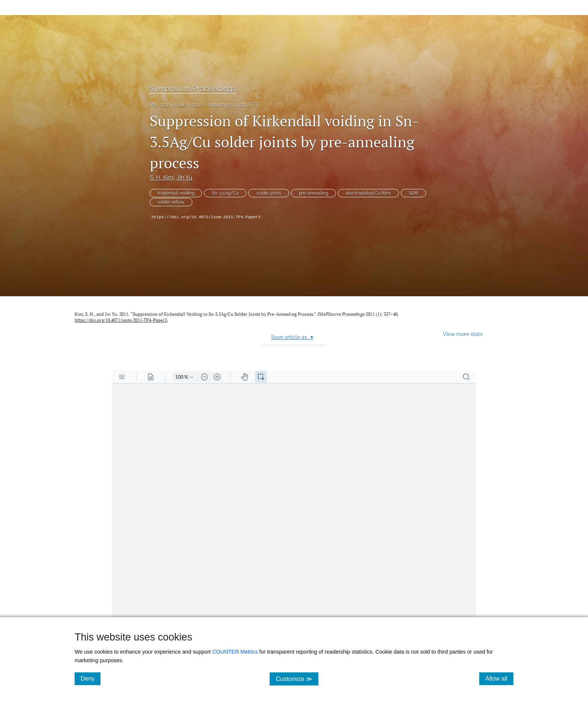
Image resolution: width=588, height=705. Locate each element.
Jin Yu (184, 178)
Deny (91, 678)
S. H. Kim (162, 178)
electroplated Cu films (368, 193)
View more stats (463, 334)
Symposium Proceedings (193, 88)
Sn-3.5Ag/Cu (225, 193)
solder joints (269, 193)
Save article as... (292, 337)
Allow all (499, 678)
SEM (413, 193)
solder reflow (171, 202)
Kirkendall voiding (176, 193)
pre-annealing (313, 193)
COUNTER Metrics (235, 652)
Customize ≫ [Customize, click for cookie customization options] (297, 679)
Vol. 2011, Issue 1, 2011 (176, 105)
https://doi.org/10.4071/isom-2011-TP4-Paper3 (206, 217)
